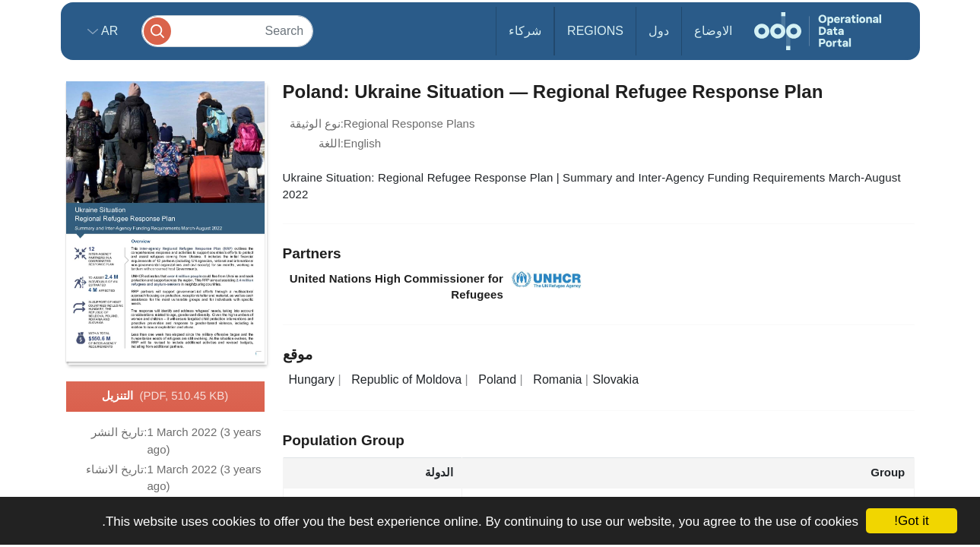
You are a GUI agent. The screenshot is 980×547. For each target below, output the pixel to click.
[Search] (227, 31)
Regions (595, 31)
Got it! (911, 521)
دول (659, 31)
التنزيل (165, 397)
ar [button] (108, 31)
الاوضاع (713, 31)
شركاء (525, 31)
